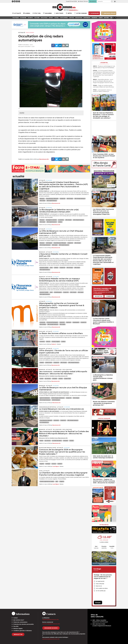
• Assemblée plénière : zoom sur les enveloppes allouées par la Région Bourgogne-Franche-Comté (103, 81)
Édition (66, 10)
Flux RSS (16, 626)
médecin (56, 268)
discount (48, 342)
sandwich (60, 464)
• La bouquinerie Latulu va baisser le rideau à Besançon (102, 91)
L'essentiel (104, 63)
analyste (42, 363)
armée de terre (49, 363)
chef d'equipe (49, 243)
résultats (61, 379)
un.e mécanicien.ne (44, 422)
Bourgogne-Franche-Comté (48, 448)
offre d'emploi (70, 199)
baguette (42, 464)
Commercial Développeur (52, 322)
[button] (112, 1)
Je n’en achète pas (101, 591)
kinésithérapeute (58, 292)
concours (54, 464)
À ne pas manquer (104, 418)
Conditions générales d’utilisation (23, 631)
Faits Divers (30, 33)
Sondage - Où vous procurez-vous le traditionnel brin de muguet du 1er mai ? (103, 577)
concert (42, 379)
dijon (57, 481)
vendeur (60, 222)
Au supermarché (100, 581)
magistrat (62, 481)
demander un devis (51, 628)
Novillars (42, 331)
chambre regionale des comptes (47, 481)
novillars (63, 342)
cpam (51, 268)
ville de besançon (56, 400)
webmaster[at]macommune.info (51, 639)
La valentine (61, 220)
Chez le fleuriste (100, 584)
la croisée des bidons (57, 441)
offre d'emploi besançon (80, 199)
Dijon (41, 471)
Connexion (110, 296)
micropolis (55, 379)
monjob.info (63, 199)
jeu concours (48, 379)
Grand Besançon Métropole (52, 199)
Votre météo (104, 525)
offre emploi (42, 201)
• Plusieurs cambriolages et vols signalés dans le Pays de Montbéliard (104, 67)
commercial (42, 322)
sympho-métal (67, 379)
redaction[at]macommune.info (50, 620)
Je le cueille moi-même (102, 588)
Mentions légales (18, 629)
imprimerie (69, 322)
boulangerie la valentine (51, 220)
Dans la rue (99, 586)
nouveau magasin (56, 342)
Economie (49, 180)
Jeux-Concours (67, 370)
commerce (42, 342)
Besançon (42, 199)
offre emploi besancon (52, 201)
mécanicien (56, 420)
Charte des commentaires (20, 622)
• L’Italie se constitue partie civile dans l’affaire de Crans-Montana (103, 86)
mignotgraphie (76, 322)
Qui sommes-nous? (19, 620)
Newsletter (18, 634)
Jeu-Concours (57, 370)
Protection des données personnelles (24, 624)
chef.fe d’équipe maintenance (58, 398)
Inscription (99, 296)
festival (41, 441)
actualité (22, 33)
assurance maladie (44, 268)
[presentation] (93, 428)
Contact (16, 618)
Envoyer (98, 603)
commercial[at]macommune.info (51, 624)
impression (62, 322)
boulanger (48, 464)
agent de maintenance (45, 398)
